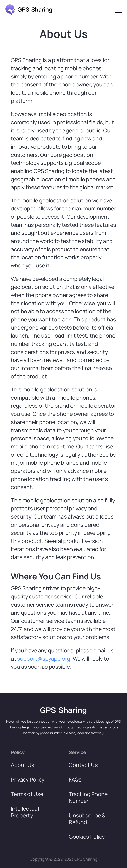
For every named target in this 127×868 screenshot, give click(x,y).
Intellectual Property (25, 812)
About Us (23, 765)
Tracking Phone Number (88, 797)
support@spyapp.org (44, 659)
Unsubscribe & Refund (87, 819)
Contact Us (83, 765)
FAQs (75, 780)
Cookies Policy (87, 837)
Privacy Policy (28, 780)
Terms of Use (27, 794)
